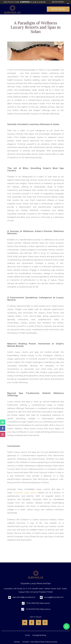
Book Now (58, 9)
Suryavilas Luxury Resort (25, 493)
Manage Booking (39, 635)
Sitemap (17, 642)
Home (28, 635)
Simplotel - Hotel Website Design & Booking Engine (40, 642)
